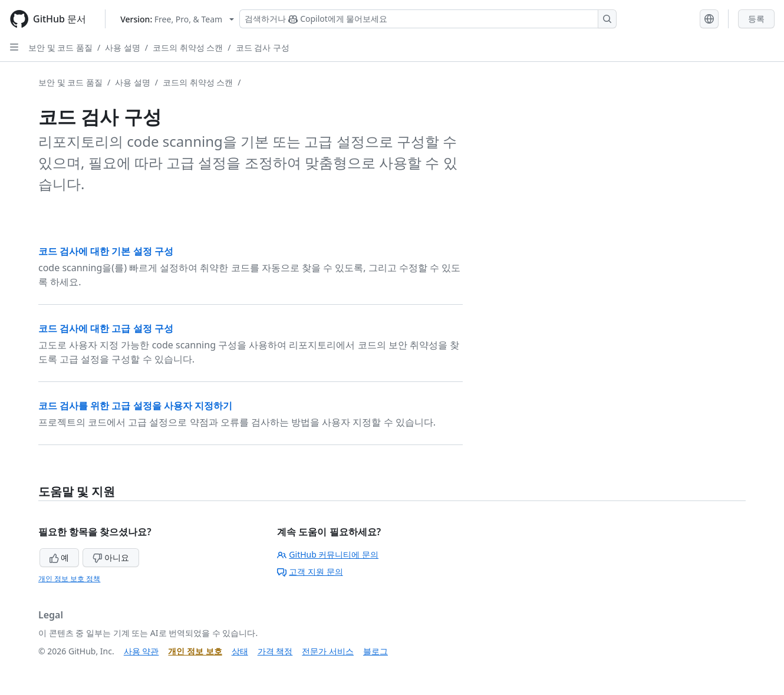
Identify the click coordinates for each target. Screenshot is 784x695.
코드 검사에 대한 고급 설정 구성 (106, 328)
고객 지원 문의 (310, 572)
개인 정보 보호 (195, 651)
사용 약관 (141, 651)
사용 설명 (123, 47)
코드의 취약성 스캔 (188, 47)
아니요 (111, 557)
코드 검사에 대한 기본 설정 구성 (106, 251)
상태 (240, 651)
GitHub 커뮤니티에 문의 (328, 554)
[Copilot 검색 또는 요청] (428, 19)
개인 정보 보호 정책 (69, 579)
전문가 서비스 (328, 651)
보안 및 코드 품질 (60, 47)
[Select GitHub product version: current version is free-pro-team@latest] (177, 19)
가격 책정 (275, 651)
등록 (756, 19)
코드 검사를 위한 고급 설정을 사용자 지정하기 (135, 406)
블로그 (375, 651)
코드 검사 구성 (263, 47)
